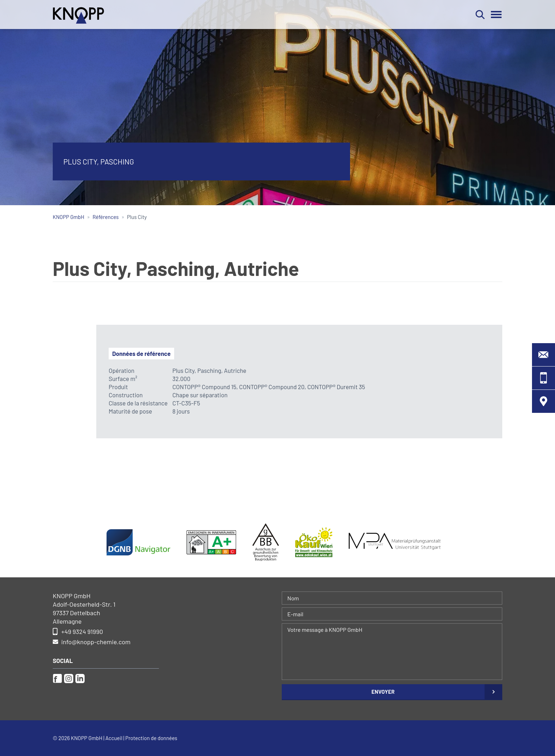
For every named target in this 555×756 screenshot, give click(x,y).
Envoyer (383, 692)
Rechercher (480, 15)
